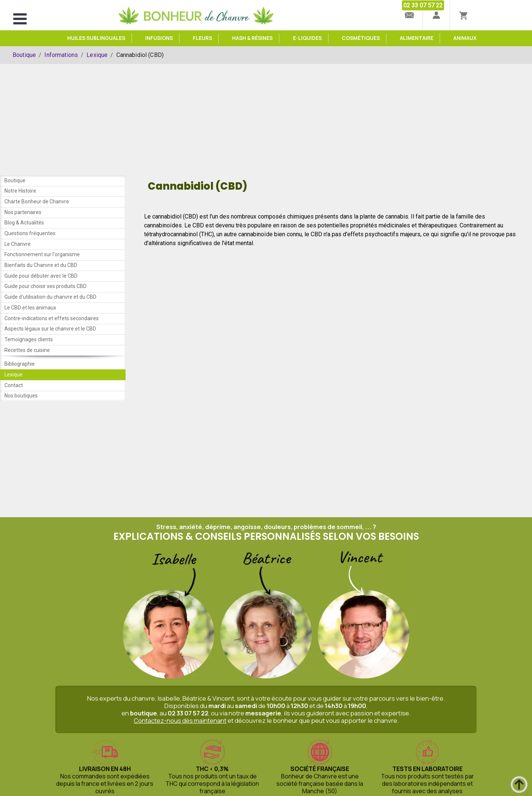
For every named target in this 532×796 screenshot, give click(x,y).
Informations (61, 55)
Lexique (97, 55)
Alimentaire (417, 38)
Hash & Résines (252, 38)
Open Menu (20, 19)
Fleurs (202, 38)
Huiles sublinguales (96, 38)
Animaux (465, 38)
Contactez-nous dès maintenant (180, 731)
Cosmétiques (361, 38)
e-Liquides (307, 38)
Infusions (159, 38)
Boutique (24, 55)
